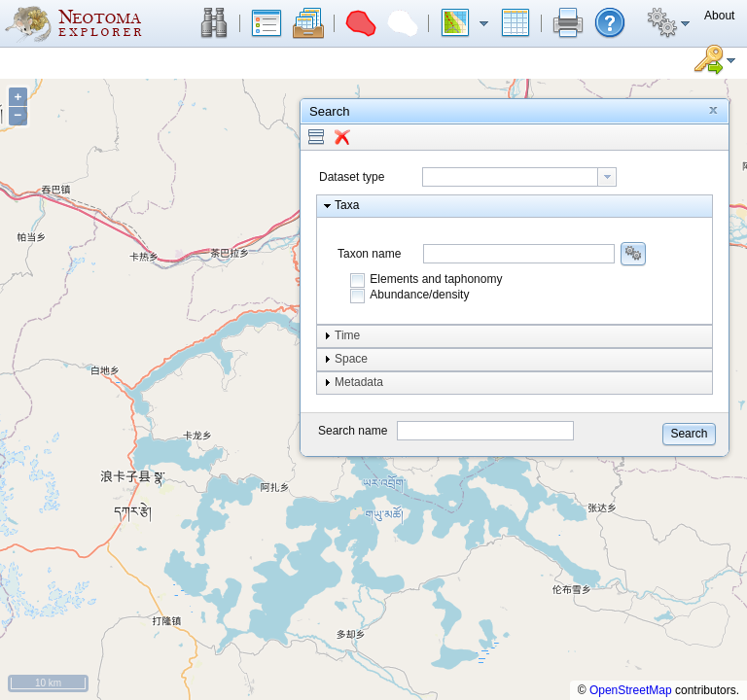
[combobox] (519, 177)
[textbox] (510, 177)
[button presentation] (607, 177)
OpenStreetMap (631, 690)
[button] (214, 23)
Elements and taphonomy (436, 279)
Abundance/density (419, 295)
